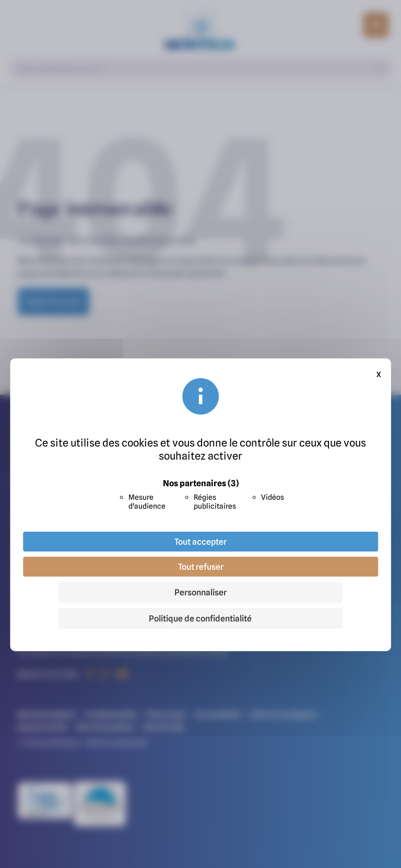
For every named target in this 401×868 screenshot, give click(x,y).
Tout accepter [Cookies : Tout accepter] (200, 542)
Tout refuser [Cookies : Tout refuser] (201, 567)
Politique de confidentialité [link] (200, 618)
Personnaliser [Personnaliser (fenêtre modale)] (200, 592)
